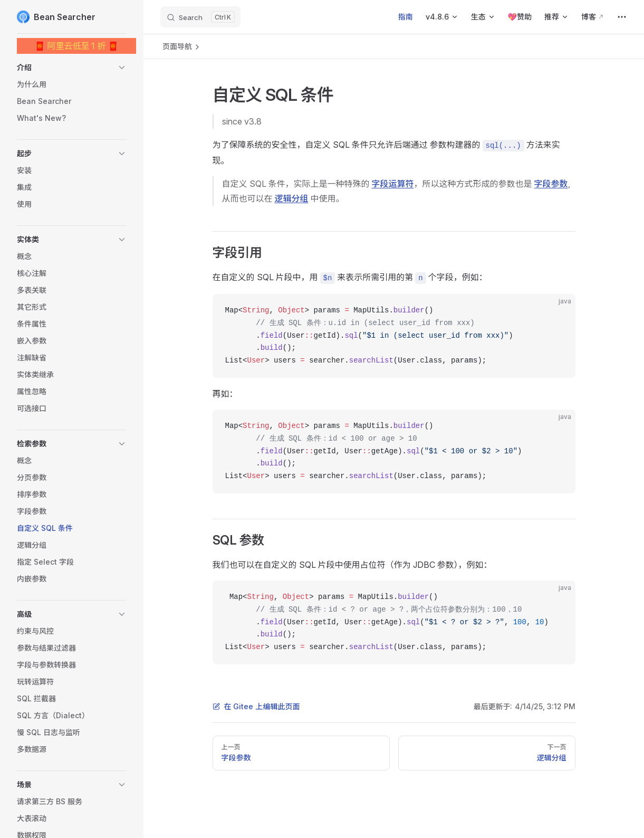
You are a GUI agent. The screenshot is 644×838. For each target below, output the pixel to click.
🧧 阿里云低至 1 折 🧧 (77, 46)
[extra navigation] (622, 17)
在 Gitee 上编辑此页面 (256, 706)
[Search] (200, 17)
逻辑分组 (292, 198)
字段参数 (551, 184)
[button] (72, 68)
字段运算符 (393, 184)
